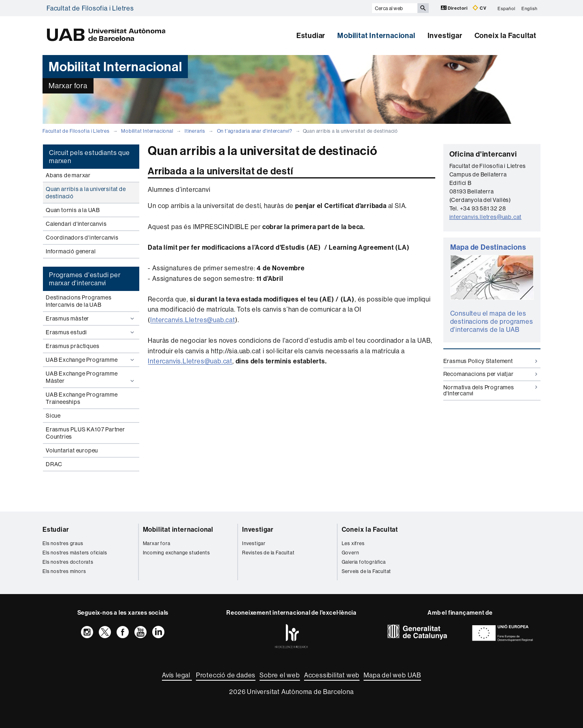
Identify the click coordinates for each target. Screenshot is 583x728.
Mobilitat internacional (178, 529)
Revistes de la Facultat (268, 553)
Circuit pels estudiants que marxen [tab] (89, 157)
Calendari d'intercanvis (76, 224)
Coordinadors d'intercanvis (82, 238)
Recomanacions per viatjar (490, 374)
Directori (455, 8)
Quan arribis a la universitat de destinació (86, 193)
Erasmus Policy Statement (490, 361)
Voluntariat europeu (72, 450)
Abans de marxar (68, 175)
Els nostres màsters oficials (75, 553)
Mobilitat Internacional (376, 35)
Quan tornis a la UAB (73, 210)
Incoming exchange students (177, 553)
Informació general (71, 251)
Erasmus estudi (91, 332)
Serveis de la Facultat (367, 571)
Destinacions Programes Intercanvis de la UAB (79, 301)
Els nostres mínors (64, 571)
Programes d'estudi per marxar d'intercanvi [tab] (85, 279)
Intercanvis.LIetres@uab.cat (193, 320)
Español (506, 8)
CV (479, 8)
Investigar (445, 35)
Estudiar (311, 35)
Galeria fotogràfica (364, 562)
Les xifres (353, 543)
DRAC (54, 464)
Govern (350, 553)
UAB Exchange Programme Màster (91, 377)
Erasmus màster (91, 318)
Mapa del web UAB (392, 675)
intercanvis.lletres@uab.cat (486, 217)
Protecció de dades (226, 675)
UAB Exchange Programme (91, 360)
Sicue (53, 416)
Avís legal (177, 675)
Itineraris (195, 131)
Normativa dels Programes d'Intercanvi (490, 390)
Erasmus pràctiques (72, 346)
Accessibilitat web (332, 675)
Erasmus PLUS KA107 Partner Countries (85, 433)
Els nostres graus (63, 543)
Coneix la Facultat (505, 35)
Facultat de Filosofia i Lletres (90, 8)
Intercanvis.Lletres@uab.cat (190, 361)
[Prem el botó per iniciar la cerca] (423, 8)
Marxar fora (157, 543)
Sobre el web (280, 675)
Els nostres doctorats (68, 562)
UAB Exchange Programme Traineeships (82, 398)
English (530, 8)
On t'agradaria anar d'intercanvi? (255, 131)
